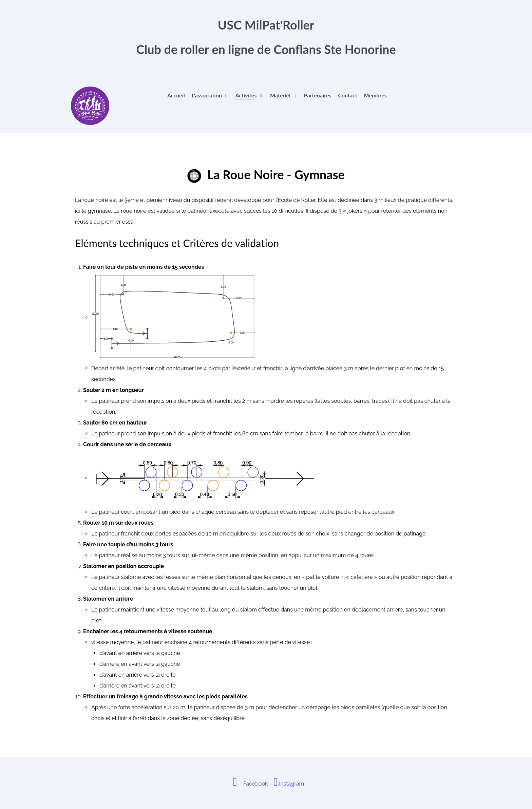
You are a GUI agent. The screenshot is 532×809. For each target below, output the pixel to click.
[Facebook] (249, 784)
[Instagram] (289, 784)
